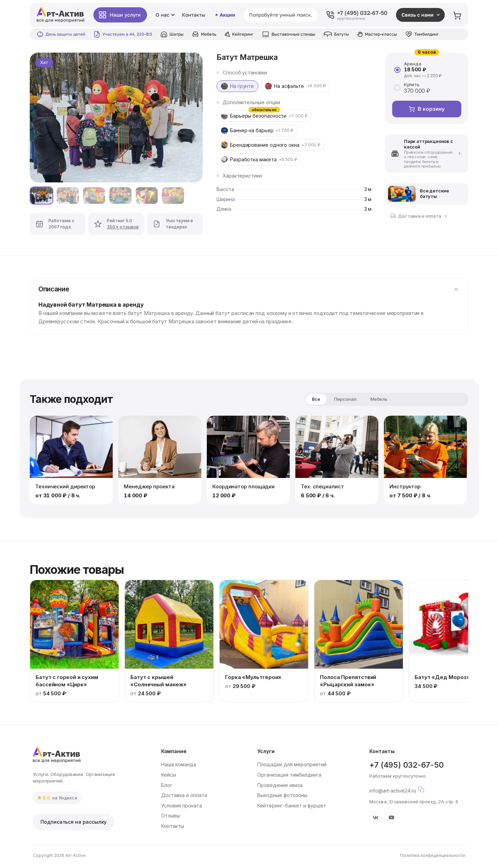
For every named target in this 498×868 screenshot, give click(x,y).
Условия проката (182, 806)
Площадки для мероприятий (292, 764)
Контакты (193, 15)
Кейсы (169, 775)
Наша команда (179, 764)
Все (316, 399)
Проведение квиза (280, 785)
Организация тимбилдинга (289, 775)
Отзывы (170, 816)
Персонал (345, 399)
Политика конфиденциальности (433, 855)
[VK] (376, 817)
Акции (225, 15)
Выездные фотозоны (282, 795)
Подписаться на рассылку (73, 822)
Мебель (379, 399)
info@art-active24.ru (415, 789)
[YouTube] (391, 817)
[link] (57, 798)
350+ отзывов (123, 227)
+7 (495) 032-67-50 (406, 765)
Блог (167, 785)
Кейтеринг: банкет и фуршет (292, 806)
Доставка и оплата (184, 795)
